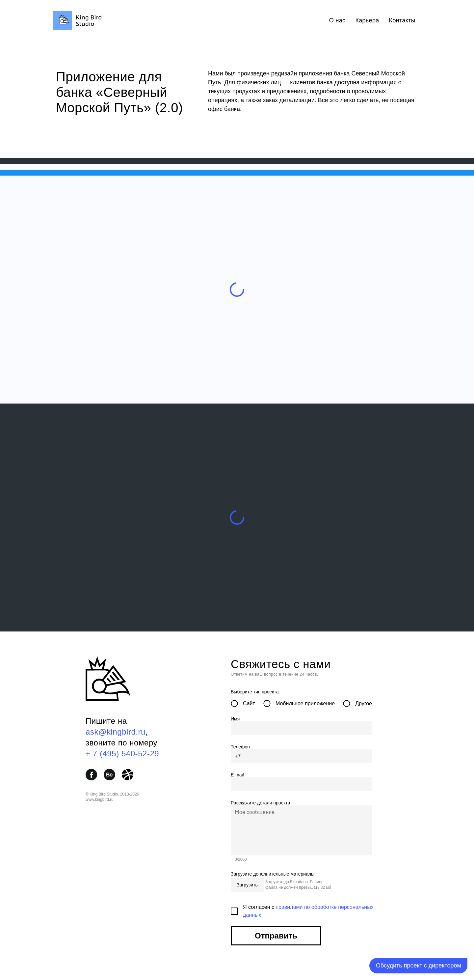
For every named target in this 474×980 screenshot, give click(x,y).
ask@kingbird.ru (116, 732)
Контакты (402, 20)
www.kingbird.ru (100, 799)
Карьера (367, 20)
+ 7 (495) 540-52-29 (122, 754)
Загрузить (247, 885)
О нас (337, 20)
